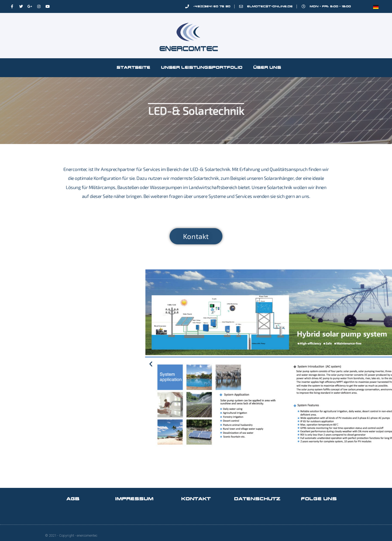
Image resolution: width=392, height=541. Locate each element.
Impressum (135, 499)
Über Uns (267, 68)
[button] (226, 364)
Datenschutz (257, 499)
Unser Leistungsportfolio (202, 68)
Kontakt (196, 499)
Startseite (134, 68)
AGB (73, 499)
